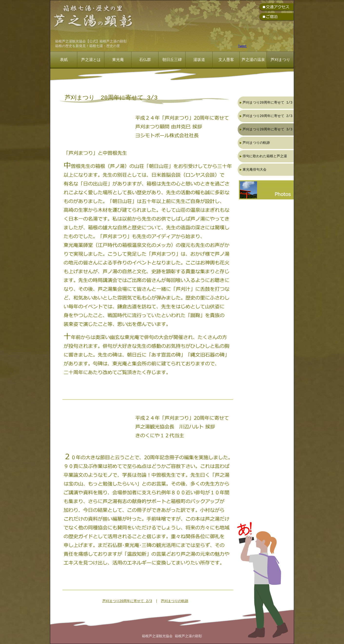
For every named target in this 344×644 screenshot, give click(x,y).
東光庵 (118, 60)
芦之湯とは (91, 60)
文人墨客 (226, 60)
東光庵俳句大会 (255, 170)
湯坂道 (199, 60)
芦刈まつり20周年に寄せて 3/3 (267, 129)
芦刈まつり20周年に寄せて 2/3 (127, 601)
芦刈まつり (280, 60)
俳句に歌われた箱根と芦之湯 (265, 156)
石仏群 (145, 60)
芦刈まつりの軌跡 (175, 601)
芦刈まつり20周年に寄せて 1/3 (267, 102)
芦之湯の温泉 (253, 60)
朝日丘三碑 (172, 60)
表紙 (64, 60)
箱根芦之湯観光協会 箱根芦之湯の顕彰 (172, 636)
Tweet (242, 46)
